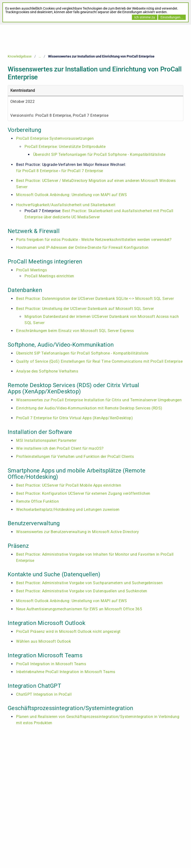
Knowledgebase (20, 56)
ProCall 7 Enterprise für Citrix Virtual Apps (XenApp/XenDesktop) (74, 418)
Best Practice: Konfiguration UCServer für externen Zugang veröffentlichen (83, 493)
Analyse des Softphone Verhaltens (47, 371)
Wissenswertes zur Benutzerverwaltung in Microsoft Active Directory (77, 532)
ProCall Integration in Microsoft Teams (51, 664)
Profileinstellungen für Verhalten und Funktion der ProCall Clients (75, 457)
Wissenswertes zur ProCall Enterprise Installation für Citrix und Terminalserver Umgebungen (99, 400)
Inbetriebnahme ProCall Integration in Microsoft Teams (66, 672)
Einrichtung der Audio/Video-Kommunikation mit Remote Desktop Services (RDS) (89, 408)
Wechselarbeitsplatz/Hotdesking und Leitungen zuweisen (68, 510)
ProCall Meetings (31, 270)
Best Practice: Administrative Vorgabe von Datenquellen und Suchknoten (82, 591)
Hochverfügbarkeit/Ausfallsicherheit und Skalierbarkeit (66, 205)
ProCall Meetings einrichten (49, 276)
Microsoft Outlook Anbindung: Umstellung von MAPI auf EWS (71, 195)
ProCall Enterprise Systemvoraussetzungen (55, 138)
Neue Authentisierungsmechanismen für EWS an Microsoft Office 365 (79, 609)
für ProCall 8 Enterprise (38, 171)
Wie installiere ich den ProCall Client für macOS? (60, 448)
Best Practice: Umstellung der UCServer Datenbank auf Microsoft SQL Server (85, 309)
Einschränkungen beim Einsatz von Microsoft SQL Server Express (75, 331)
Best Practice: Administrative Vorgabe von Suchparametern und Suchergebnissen (89, 583)
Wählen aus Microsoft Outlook (43, 641)
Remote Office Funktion (37, 501)
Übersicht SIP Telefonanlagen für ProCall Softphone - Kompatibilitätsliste (99, 154)
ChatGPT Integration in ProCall (44, 694)
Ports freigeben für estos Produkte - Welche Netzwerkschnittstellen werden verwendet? (94, 240)
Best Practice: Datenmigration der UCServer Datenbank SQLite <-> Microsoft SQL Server (95, 299)
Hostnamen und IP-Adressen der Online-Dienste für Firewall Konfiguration (82, 248)
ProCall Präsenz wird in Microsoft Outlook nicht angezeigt (68, 632)
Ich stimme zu (145, 17)
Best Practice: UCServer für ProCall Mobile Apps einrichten (69, 485)
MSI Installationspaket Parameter (46, 440)
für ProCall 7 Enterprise (82, 171)
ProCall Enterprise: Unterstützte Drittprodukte (65, 147)
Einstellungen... (172, 17)
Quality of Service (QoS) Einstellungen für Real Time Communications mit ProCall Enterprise (99, 361)
